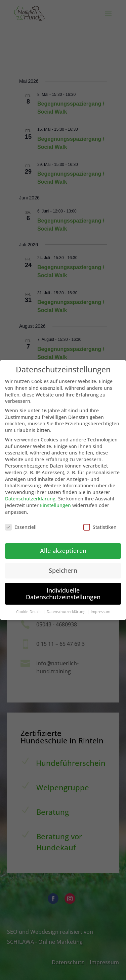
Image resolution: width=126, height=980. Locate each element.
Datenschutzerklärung (30, 496)
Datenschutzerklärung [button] (67, 609)
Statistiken (100, 524)
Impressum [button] (100, 609)
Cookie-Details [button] (29, 609)
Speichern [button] (63, 568)
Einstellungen (55, 503)
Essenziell (21, 524)
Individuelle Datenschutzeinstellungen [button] (63, 591)
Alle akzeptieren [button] (63, 548)
